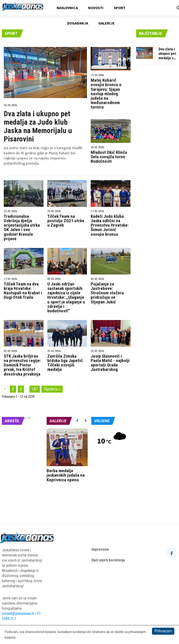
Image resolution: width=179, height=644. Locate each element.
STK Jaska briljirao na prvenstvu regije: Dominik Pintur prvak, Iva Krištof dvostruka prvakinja (24, 363)
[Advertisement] (157, 140)
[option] (67, 456)
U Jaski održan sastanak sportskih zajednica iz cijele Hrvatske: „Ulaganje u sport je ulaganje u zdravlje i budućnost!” (67, 296)
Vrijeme (102, 421)
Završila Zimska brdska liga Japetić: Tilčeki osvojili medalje (67, 361)
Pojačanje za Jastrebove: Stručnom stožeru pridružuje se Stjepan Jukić (111, 291)
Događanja (78, 23)
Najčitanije (151, 33)
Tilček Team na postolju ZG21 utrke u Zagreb (67, 219)
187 (35, 389)
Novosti (96, 8)
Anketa (12, 421)
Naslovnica (67, 8)
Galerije (107, 23)
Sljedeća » (52, 389)
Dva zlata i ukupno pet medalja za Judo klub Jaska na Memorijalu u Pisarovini (45, 122)
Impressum (100, 549)
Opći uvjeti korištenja (108, 560)
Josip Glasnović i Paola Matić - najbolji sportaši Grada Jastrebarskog (111, 361)
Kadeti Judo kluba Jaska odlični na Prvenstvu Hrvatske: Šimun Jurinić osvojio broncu (111, 223)
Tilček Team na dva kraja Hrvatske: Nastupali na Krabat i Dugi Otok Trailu (24, 289)
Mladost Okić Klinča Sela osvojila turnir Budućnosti (111, 155)
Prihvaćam (163, 631)
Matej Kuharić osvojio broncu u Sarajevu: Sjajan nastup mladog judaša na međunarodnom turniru (111, 92)
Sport (120, 8)
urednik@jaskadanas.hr (18, 614)
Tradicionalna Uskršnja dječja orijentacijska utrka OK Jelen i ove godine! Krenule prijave (24, 226)
